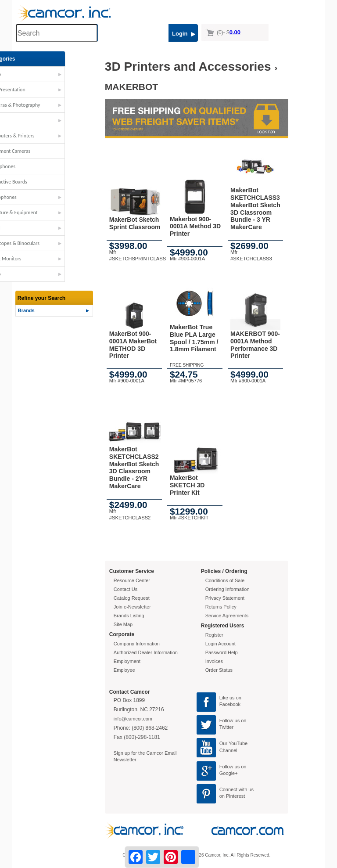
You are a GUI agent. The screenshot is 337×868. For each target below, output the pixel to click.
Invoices (214, 661)
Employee (124, 670)
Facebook (230, 704)
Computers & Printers (41, 136)
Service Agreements (227, 616)
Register (214, 635)
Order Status (219, 670)
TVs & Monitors (35, 259)
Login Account (220, 644)
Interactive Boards (38, 182)
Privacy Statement (225, 598)
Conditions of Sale (225, 580)
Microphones (32, 197)
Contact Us (125, 589)
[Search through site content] (57, 33)
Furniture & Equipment (43, 212)
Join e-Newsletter (132, 607)
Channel (228, 750)
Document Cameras (39, 151)
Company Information (137, 644)
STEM (24, 228)
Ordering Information (228, 589)
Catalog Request (132, 598)
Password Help (222, 652)
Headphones (32, 166)
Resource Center (132, 580)
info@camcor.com (133, 719)
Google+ (229, 773)
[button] (55, 76)
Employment (127, 661)
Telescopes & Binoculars (44, 243)
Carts (24, 120)
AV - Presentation (37, 90)
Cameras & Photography (44, 105)
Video (25, 274)
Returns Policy (221, 607)
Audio (25, 74)
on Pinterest (232, 796)
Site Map (123, 624)
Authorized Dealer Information (146, 652)
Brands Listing (129, 616)
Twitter (226, 727)
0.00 (235, 32)
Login (184, 34)
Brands (26, 310)
